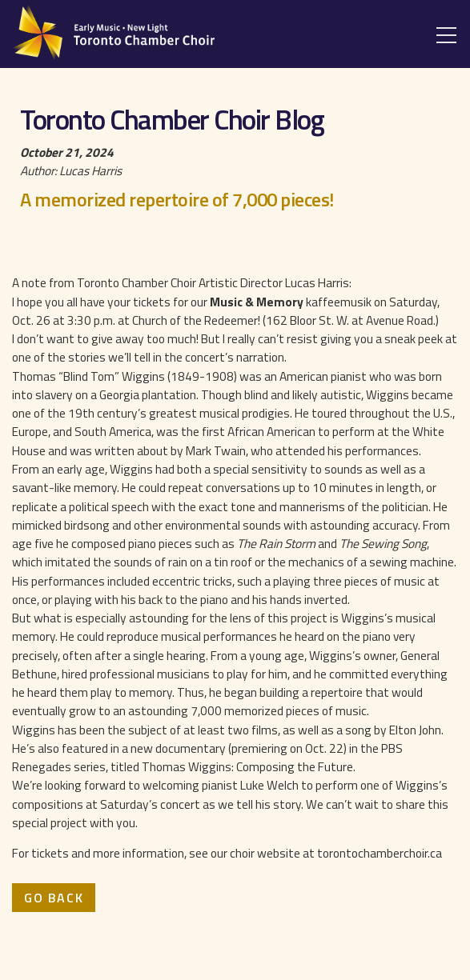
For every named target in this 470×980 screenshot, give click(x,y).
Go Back (54, 898)
